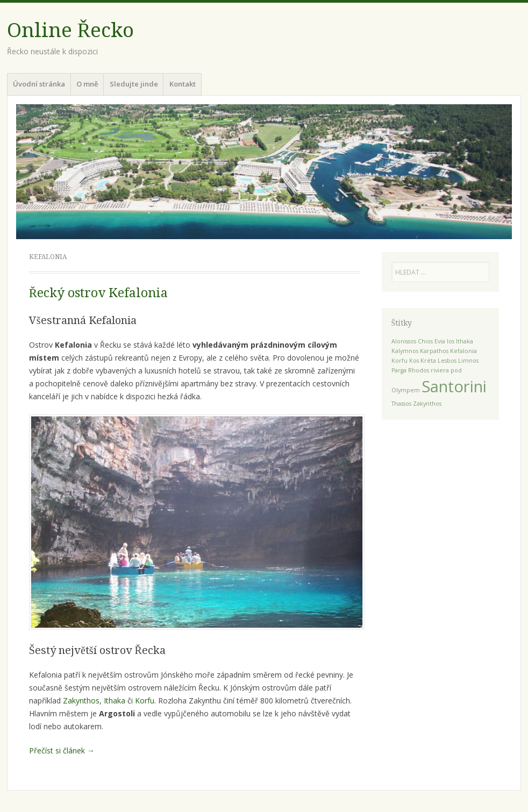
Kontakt (183, 84)
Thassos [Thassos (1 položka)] (401, 404)
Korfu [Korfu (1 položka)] (399, 361)
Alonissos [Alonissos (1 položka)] (404, 341)
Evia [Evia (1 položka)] (440, 341)
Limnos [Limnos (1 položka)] (468, 361)
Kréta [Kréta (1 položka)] (428, 361)
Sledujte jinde (134, 84)
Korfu (145, 700)
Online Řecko (71, 30)
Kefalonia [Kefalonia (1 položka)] (463, 351)
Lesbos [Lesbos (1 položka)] (447, 361)
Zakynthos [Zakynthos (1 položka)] (427, 404)
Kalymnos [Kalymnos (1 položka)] (405, 351)
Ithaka (115, 700)
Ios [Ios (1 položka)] (451, 341)
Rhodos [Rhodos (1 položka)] (419, 370)
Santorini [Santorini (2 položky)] (454, 386)
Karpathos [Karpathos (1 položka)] (434, 351)
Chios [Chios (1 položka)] (425, 341)
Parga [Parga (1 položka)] (399, 370)
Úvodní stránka (39, 84)
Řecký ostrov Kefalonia (98, 293)
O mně (87, 84)
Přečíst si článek (62, 750)
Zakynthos (81, 700)
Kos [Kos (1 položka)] (414, 361)
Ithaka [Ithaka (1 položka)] (465, 341)
